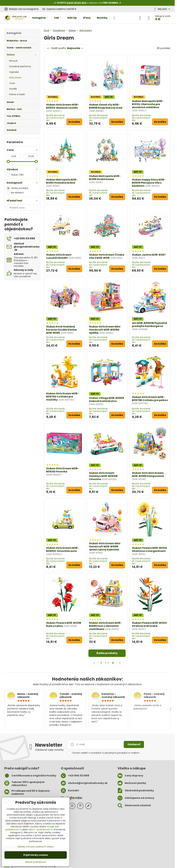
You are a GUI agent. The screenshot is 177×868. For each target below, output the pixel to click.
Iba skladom (15, 193)
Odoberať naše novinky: (49, 750)
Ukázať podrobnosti (36, 862)
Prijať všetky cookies (36, 855)
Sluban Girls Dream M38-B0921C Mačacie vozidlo (62, 106)
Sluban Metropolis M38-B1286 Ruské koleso (105, 178)
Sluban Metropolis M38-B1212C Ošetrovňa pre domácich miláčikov (148, 104)
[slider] (8, 162)
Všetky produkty (17, 188)
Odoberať (134, 744)
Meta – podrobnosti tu (41, 830)
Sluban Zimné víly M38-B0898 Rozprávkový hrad (106, 106)
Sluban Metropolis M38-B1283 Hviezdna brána (62, 181)
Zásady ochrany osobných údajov (36, 847)
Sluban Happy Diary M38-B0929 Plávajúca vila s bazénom (149, 183)
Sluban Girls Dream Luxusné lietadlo (59, 256)
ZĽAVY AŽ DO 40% (76, 3)
